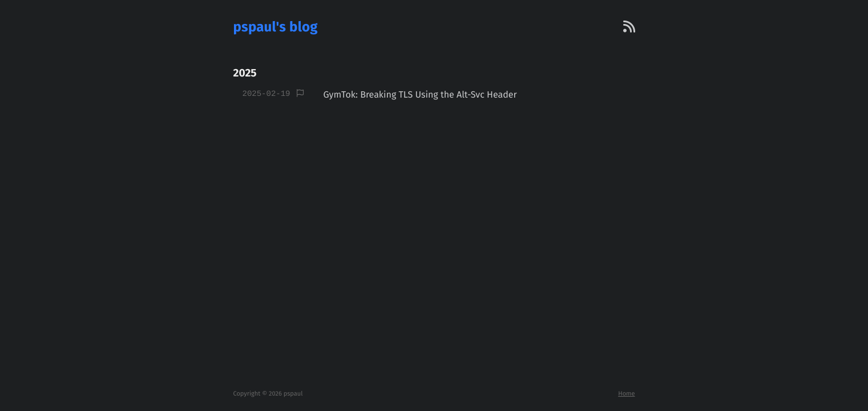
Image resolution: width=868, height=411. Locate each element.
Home (626, 394)
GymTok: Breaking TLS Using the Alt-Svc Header (420, 95)
